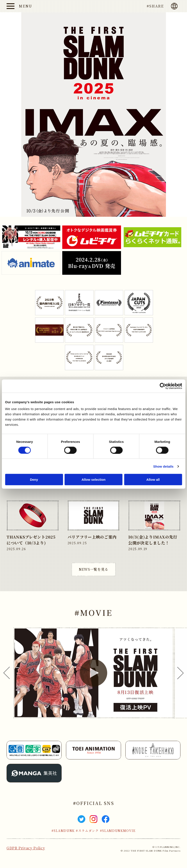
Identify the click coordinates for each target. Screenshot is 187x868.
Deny (34, 480)
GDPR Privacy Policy (26, 848)
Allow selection (93, 480)
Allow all (153, 480)
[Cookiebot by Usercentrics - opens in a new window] (163, 386)
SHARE (157, 6)
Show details (163, 466)
